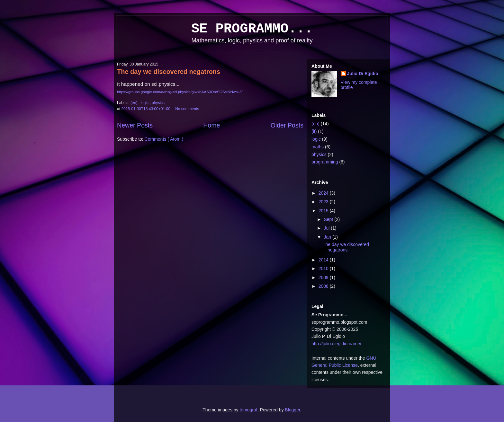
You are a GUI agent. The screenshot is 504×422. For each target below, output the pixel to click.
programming (325, 162)
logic (145, 103)
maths (318, 147)
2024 (324, 193)
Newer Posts (135, 125)
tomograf (248, 410)
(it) (314, 131)
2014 (324, 260)
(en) (135, 103)
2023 (324, 202)
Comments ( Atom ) (164, 139)
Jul (327, 228)
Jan (328, 237)
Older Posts (287, 125)
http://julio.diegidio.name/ (336, 344)
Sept (329, 219)
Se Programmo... (252, 29)
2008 (324, 286)
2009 (324, 277)
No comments (188, 109)
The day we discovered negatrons (169, 72)
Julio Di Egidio (363, 74)
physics (158, 103)
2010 (324, 268)
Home (212, 125)
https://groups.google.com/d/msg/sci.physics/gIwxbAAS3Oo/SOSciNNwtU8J (180, 92)
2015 (324, 211)
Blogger (292, 410)
